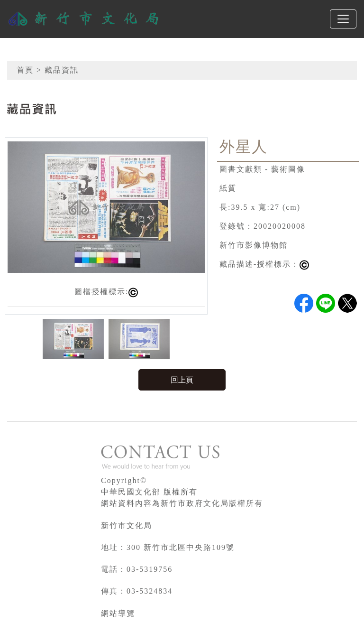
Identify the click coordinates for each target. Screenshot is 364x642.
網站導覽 (118, 613)
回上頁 (182, 380)
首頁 (25, 70)
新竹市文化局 (127, 526)
